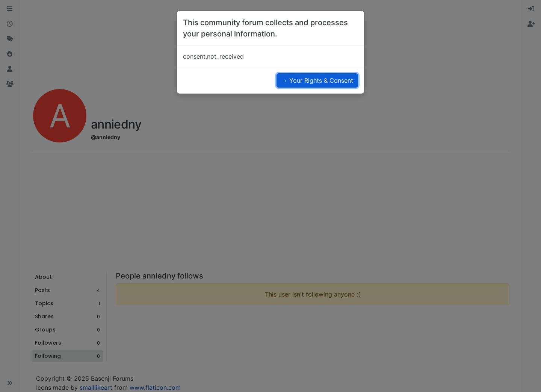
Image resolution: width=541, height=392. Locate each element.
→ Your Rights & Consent (317, 80)
